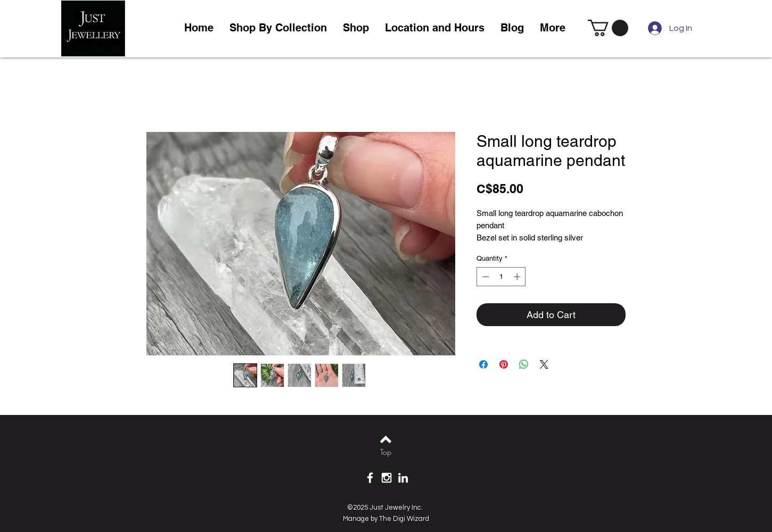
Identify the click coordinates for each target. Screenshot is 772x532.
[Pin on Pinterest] (504, 364)
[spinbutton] (501, 277)
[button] (356, 28)
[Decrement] (484, 277)
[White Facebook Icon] (370, 478)
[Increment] (518, 277)
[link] (608, 28)
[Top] (386, 452)
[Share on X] (544, 364)
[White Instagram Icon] (387, 478)
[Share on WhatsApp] (524, 364)
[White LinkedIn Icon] (403, 478)
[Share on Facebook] (483, 364)
